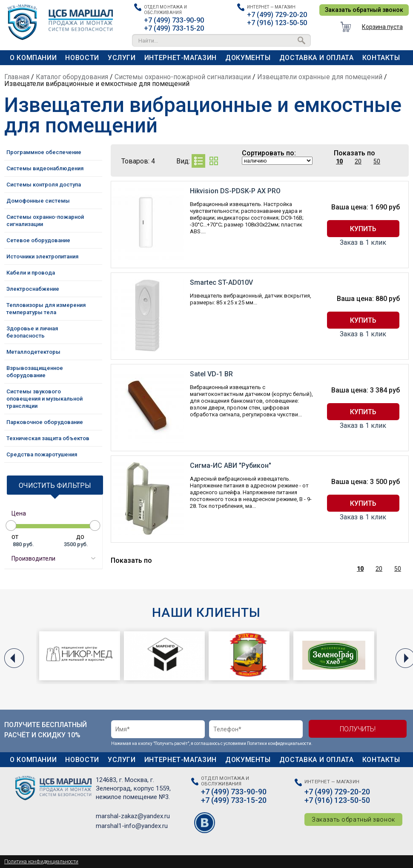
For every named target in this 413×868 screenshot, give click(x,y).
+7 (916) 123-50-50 (277, 23)
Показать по (354, 153)
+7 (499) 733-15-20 (174, 28)
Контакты (381, 58)
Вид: (183, 161)
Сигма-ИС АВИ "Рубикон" (231, 466)
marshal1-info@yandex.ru (132, 826)
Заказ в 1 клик (363, 243)
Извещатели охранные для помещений (320, 77)
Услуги (122, 58)
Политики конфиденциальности (279, 743)
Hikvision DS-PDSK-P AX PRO (235, 191)
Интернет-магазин (181, 58)
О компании (33, 58)
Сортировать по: (269, 153)
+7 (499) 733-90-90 (174, 20)
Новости (82, 58)
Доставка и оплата (317, 58)
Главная (17, 77)
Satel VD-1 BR (211, 374)
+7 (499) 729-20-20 (277, 15)
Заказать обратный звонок (364, 10)
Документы (248, 58)
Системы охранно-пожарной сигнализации (183, 77)
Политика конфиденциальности (41, 862)
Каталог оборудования (72, 77)
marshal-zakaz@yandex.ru (133, 816)
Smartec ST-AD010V (221, 282)
